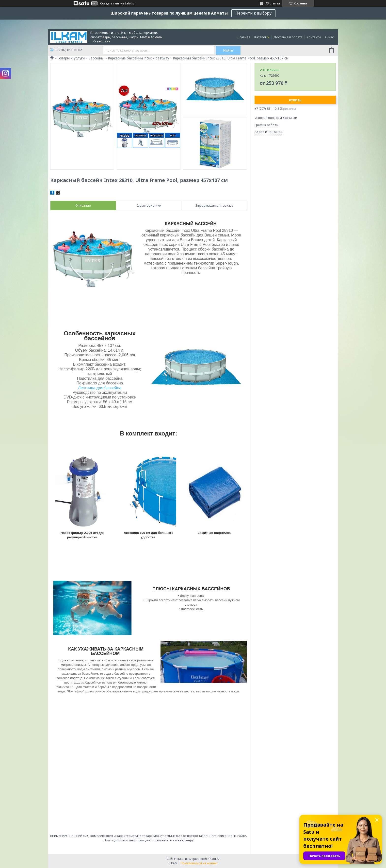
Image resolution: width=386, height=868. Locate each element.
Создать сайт (110, 3)
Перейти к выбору (253, 13)
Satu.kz (215, 859)
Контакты (314, 37)
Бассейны (96, 58)
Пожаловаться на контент (199, 863)
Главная (244, 37)
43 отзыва (273, 3)
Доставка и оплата (288, 37)
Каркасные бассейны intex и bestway (138, 58)
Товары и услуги (71, 58)
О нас (330, 37)
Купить (295, 100)
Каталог (260, 37)
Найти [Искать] (228, 50)
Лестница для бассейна (100, 388)
